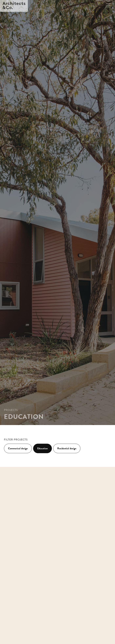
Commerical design (18, 448)
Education (42, 448)
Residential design (67, 448)
